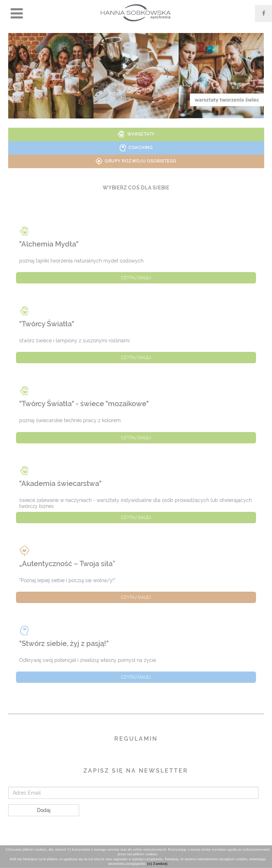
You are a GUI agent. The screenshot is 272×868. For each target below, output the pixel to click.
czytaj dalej (136, 278)
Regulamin (136, 739)
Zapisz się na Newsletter (136, 771)
